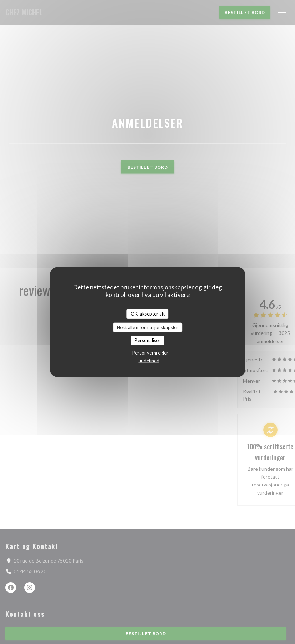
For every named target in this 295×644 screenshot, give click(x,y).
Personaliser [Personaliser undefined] (147, 340)
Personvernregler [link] (150, 352)
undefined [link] (149, 360)
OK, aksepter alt (148, 314)
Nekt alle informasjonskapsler (147, 327)
